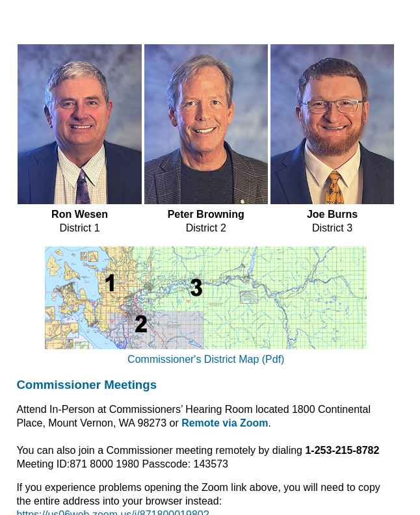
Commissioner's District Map (195, 359)
